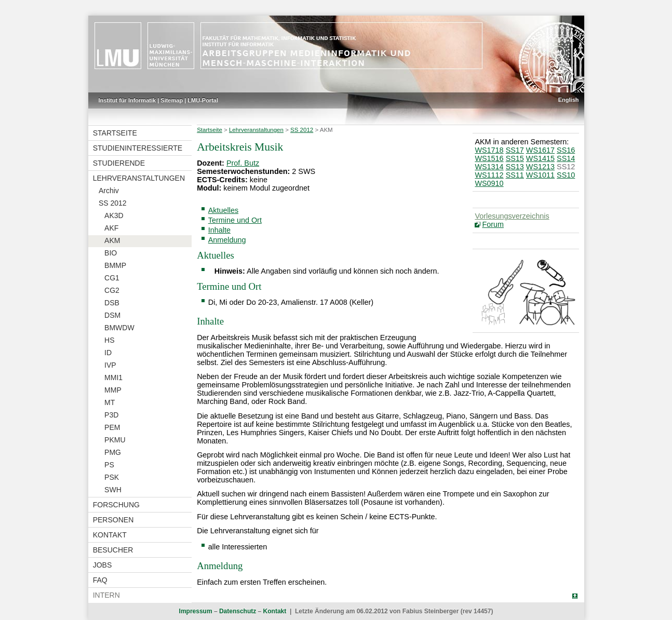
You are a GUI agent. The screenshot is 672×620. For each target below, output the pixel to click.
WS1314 (489, 167)
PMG (113, 452)
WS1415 (540, 158)
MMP (113, 390)
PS (109, 465)
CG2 (112, 290)
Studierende (119, 163)
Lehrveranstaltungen (139, 178)
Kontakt (110, 535)
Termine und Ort (235, 220)
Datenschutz (238, 611)
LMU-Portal (203, 100)
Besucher (113, 550)
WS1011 (540, 175)
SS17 (515, 150)
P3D (111, 415)
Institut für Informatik (127, 100)
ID (108, 353)
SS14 (566, 158)
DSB (112, 303)
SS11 (515, 175)
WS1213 (540, 167)
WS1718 (489, 150)
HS (109, 340)
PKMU (115, 440)
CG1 (112, 278)
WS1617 (540, 150)
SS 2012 (113, 203)
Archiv (109, 191)
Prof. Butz (243, 163)
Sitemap (172, 100)
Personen (113, 520)
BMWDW (119, 328)
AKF (111, 228)
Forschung (116, 505)
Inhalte (219, 230)
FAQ (100, 580)
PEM (112, 427)
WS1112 (489, 175)
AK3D (114, 215)
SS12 (566, 167)
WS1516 (489, 158)
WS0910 (489, 183)
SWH (113, 490)
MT (110, 402)
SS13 (515, 167)
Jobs (103, 565)
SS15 (515, 158)
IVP (110, 365)
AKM (112, 240)
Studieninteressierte (138, 148)
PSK (112, 477)
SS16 (566, 150)
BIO (111, 253)
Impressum (196, 611)
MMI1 (113, 378)
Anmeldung (227, 240)
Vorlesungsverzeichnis (512, 216)
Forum (493, 224)
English (569, 100)
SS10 (566, 175)
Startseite (115, 133)
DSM (112, 315)
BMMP (115, 265)
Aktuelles (223, 210)
